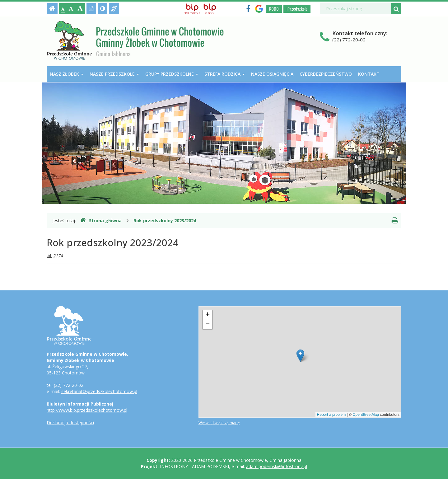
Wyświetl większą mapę (219, 423)
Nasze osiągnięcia (272, 74)
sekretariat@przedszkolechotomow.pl (99, 391)
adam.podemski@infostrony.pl (277, 466)
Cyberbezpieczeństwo (326, 74)
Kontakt (369, 74)
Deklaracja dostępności (70, 423)
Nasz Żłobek (67, 74)
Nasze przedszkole (114, 74)
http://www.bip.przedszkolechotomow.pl (87, 410)
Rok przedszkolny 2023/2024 (165, 221)
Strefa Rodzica (225, 74)
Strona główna (101, 220)
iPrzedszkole (297, 9)
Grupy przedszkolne (172, 74)
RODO (274, 9)
